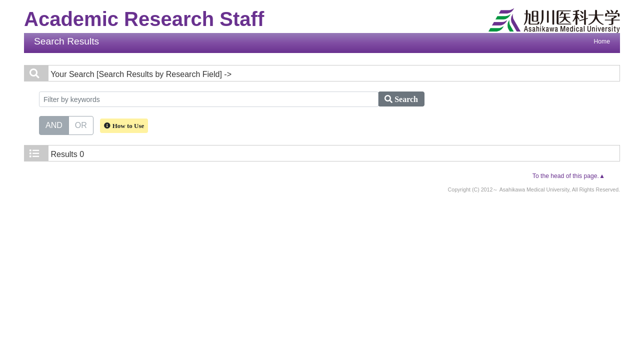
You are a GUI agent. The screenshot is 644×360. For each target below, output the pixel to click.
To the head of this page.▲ (569, 176)
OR (81, 124)
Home (602, 41)
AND (54, 124)
